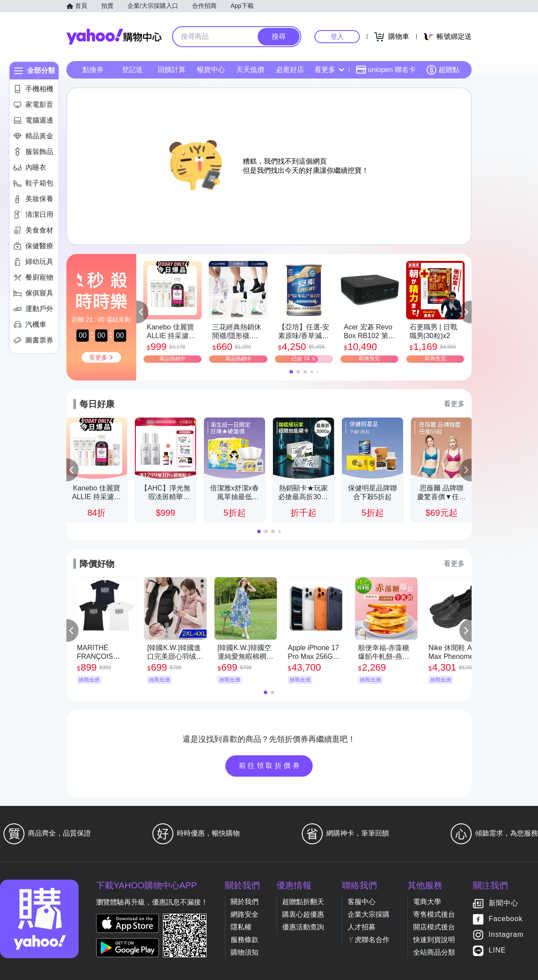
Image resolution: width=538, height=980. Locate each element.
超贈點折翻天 (303, 902)
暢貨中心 (211, 70)
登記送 (132, 70)
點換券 (93, 70)
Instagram (506, 935)
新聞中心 (504, 903)
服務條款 (245, 940)
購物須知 (245, 952)
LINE (497, 951)
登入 (337, 36)
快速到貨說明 (434, 940)
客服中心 (362, 902)
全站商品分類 (434, 952)
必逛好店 (290, 70)
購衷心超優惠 (303, 914)
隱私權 (241, 927)
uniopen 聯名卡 (386, 70)
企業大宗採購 (369, 914)
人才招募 (362, 927)
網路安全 (245, 914)
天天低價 (250, 70)
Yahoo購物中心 (114, 37)
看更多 (329, 70)
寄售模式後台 (434, 914)
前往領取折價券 (270, 766)
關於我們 (245, 902)
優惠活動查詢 (303, 927)
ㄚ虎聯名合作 (369, 940)
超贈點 (443, 70)
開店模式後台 (434, 927)
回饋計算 (172, 70)
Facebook (506, 919)
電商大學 (427, 902)
